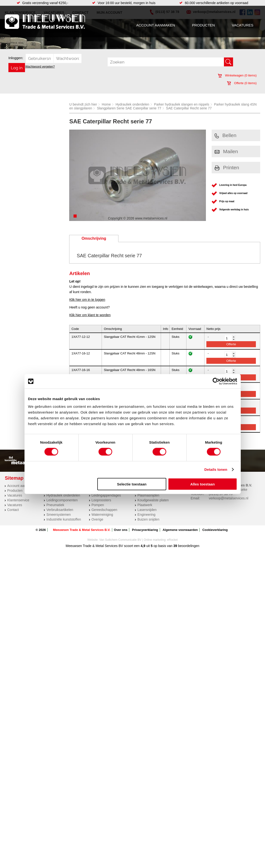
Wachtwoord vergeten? (40, 67)
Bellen (225, 135)
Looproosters (101, 500)
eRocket (173, 540)
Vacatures (243, 25)
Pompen (98, 505)
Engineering (146, 515)
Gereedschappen (104, 510)
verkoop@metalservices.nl (228, 498)
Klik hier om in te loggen (87, 300)
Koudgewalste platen (153, 500)
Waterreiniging (102, 515)
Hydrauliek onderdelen (132, 104)
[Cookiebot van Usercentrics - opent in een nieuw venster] (216, 381)
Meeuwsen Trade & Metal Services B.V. (82, 530)
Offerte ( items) (242, 83)
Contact (13, 510)
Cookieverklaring (215, 530)
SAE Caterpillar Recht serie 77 (189, 108)
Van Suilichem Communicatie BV (120, 540)
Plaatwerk (145, 505)
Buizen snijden (148, 519)
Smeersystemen (59, 515)
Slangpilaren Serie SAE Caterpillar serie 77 (129, 108)
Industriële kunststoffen (64, 519)
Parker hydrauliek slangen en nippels (182, 104)
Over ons (121, 530)
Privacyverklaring (145, 530)
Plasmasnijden (148, 495)
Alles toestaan (203, 484)
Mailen (226, 151)
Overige (97, 519)
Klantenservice (18, 500)
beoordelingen (188, 546)
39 (175, 546)
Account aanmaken (156, 25)
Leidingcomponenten (62, 500)
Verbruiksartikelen (60, 510)
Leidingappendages (106, 495)
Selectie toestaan (132, 484)
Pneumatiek (55, 505)
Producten (203, 25)
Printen (227, 167)
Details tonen (216, 469)
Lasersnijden (147, 510)
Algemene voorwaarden (180, 530)
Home (106, 104)
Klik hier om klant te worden (90, 315)
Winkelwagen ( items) (237, 75)
